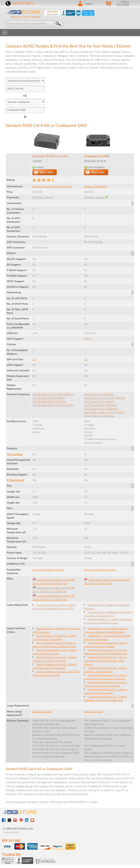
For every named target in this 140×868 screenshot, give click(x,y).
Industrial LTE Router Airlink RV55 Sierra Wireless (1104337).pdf (54, 598)
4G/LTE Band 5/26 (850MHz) (49, 398)
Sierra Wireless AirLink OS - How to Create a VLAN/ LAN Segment (54, 659)
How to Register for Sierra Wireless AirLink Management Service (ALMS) (54, 607)
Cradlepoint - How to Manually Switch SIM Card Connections (107, 637)
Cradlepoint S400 (97, 156)
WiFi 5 (88, 339)
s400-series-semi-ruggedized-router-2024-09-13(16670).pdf (107, 581)
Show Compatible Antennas (48, 570)
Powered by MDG (11, 832)
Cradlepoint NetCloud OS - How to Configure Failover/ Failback (105, 644)
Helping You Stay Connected (25, 17)
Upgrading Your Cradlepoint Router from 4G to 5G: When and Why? (108, 614)
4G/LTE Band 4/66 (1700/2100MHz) (53, 405)
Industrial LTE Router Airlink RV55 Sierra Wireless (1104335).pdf (54, 589)
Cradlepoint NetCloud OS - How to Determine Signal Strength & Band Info (106, 652)
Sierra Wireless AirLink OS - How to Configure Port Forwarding (54, 637)
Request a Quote (42, 711)
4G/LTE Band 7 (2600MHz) (99, 416)
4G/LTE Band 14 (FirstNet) (99, 401)
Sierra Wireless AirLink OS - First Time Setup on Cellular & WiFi (56, 673)
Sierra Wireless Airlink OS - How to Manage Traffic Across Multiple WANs (54, 644)
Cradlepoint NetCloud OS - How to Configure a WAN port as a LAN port (105, 677)
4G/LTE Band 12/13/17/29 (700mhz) (53, 394)
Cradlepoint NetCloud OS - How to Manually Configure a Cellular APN (105, 698)
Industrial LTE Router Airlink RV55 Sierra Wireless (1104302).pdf (54, 581)
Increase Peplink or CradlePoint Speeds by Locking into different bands (108, 621)
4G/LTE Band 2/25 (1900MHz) (50, 401)
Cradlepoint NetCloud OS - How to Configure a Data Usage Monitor (105, 684)
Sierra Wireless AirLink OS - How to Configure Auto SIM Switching (54, 666)
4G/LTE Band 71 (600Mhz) (99, 394)
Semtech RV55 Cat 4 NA (50, 156)
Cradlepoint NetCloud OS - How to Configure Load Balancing (105, 670)
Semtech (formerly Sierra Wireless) (52, 186)
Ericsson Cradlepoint (95, 186)
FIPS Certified (15, 454)
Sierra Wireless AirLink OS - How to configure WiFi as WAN (54, 652)
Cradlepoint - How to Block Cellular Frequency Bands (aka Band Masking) (106, 630)
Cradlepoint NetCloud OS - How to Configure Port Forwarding (105, 691)
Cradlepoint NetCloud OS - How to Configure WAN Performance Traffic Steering (105, 661)
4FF (86, 359)
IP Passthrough (15, 480)
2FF (35, 359)
